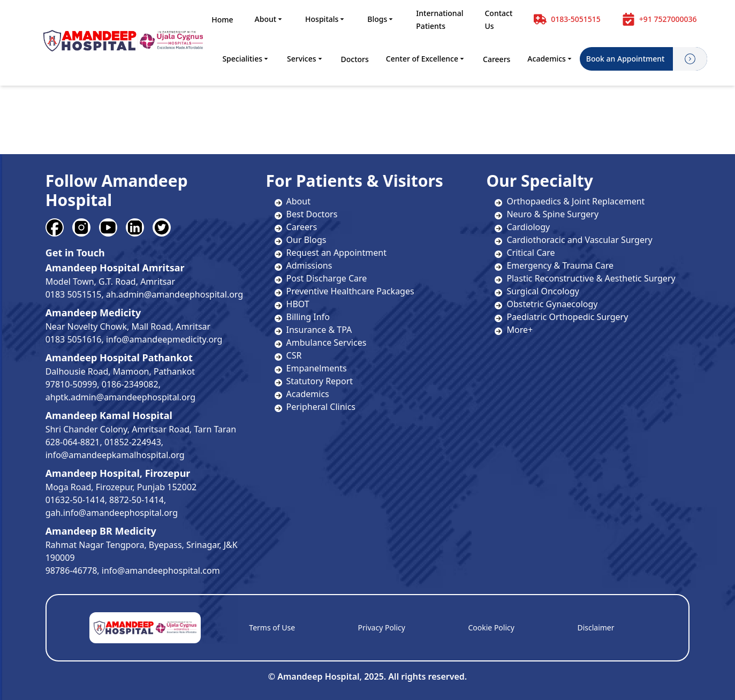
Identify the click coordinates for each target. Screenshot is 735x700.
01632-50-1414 (75, 500)
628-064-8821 (73, 442)
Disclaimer (596, 627)
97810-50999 (71, 384)
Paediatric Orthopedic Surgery (561, 317)
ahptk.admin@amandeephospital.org (120, 397)
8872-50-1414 (137, 500)
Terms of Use (272, 627)
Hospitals (325, 19)
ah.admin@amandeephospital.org (175, 294)
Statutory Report (320, 381)
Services (305, 59)
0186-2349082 (130, 384)
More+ (514, 330)
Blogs (381, 19)
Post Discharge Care (327, 278)
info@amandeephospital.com (161, 570)
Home (222, 20)
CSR (294, 355)
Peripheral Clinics (321, 407)
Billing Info (308, 317)
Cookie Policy (491, 627)
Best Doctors (312, 214)
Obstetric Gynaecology (546, 304)
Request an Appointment (336, 253)
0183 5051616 (74, 339)
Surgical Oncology (537, 291)
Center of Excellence (426, 59)
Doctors (355, 59)
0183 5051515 (74, 294)
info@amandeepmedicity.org (164, 339)
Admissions (309, 265)
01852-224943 (133, 442)
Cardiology (522, 227)
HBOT (298, 304)
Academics (550, 59)
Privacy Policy (382, 627)
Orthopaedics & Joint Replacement (570, 201)
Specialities (246, 59)
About (270, 19)
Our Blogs (306, 240)
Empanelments (317, 368)
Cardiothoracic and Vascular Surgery (573, 240)
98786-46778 (71, 570)
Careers (497, 59)
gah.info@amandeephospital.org (112, 513)
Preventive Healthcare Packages (350, 291)
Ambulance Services (327, 343)
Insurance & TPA (319, 330)
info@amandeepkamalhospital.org (115, 455)
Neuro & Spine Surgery (547, 214)
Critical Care (525, 253)
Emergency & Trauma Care (554, 265)
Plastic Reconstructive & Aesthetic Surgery (585, 278)
